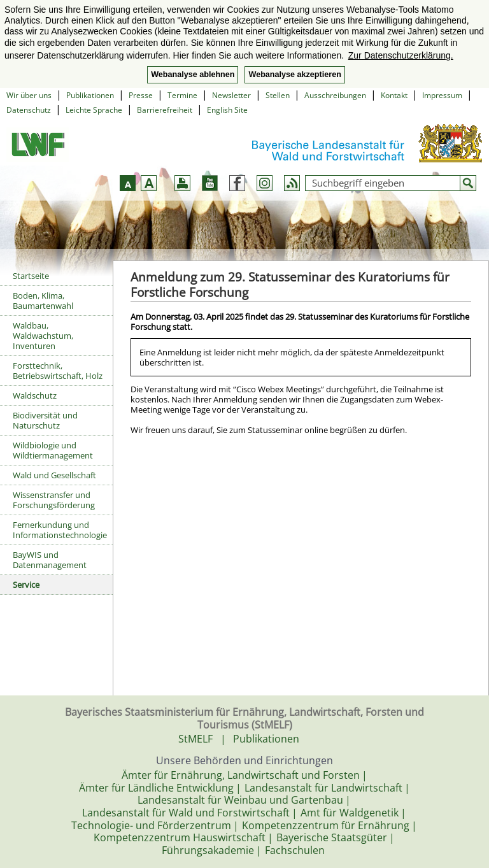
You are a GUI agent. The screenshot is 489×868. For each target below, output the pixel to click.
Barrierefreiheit (165, 110)
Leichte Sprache (94, 110)
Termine (182, 95)
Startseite (31, 276)
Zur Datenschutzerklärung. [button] (401, 55)
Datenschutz (29, 110)
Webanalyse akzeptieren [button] (294, 75)
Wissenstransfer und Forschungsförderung (54, 500)
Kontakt (394, 95)
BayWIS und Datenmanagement (50, 560)
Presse (141, 95)
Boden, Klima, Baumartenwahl (43, 301)
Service (26, 585)
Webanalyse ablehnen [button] (193, 75)
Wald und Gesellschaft (54, 475)
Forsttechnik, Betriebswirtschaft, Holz (58, 371)
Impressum (442, 95)
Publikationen (90, 95)
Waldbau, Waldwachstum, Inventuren (43, 336)
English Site (227, 110)
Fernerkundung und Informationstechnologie (60, 530)
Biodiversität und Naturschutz (45, 420)
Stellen (278, 95)
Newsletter (231, 95)
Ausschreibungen (335, 95)
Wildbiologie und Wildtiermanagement (53, 450)
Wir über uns (29, 95)
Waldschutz (35, 395)
